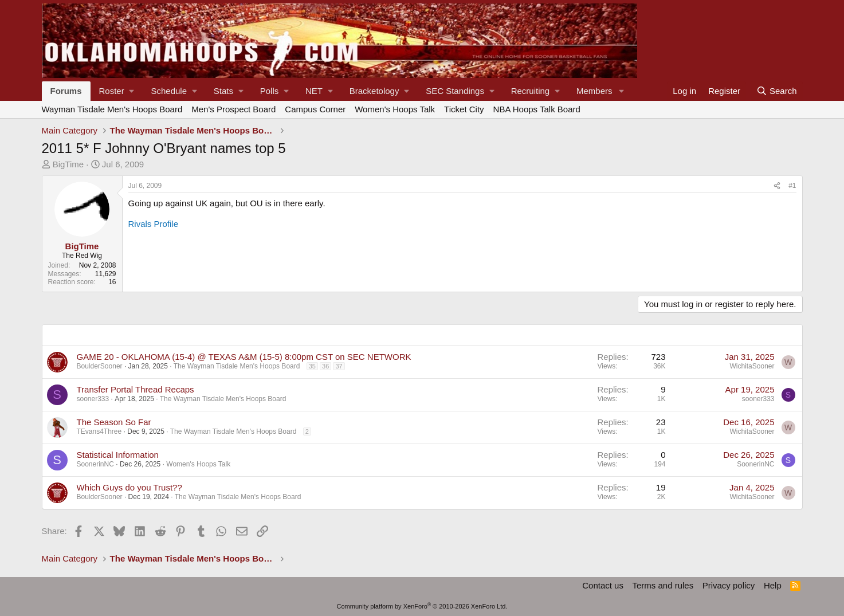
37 (339, 366)
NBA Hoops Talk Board (537, 109)
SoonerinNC (95, 464)
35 (312, 366)
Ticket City (464, 109)
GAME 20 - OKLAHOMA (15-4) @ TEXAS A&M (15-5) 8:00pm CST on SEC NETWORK (244, 357)
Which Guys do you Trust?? (129, 487)
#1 (792, 186)
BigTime (68, 164)
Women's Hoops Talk (395, 109)
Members (594, 91)
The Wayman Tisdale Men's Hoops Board (237, 366)
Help (773, 585)
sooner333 (93, 399)
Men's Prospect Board (233, 109)
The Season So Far (114, 422)
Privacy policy (729, 585)
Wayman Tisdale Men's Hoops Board (112, 109)
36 (325, 366)
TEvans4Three (99, 431)
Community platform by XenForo (422, 606)
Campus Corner (315, 109)
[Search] (777, 91)
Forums (66, 91)
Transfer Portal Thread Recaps (136, 389)
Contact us (603, 585)
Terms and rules (663, 585)
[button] (117, 91)
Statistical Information (118, 455)
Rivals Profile (154, 224)
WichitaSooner (752, 366)
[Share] (777, 186)
